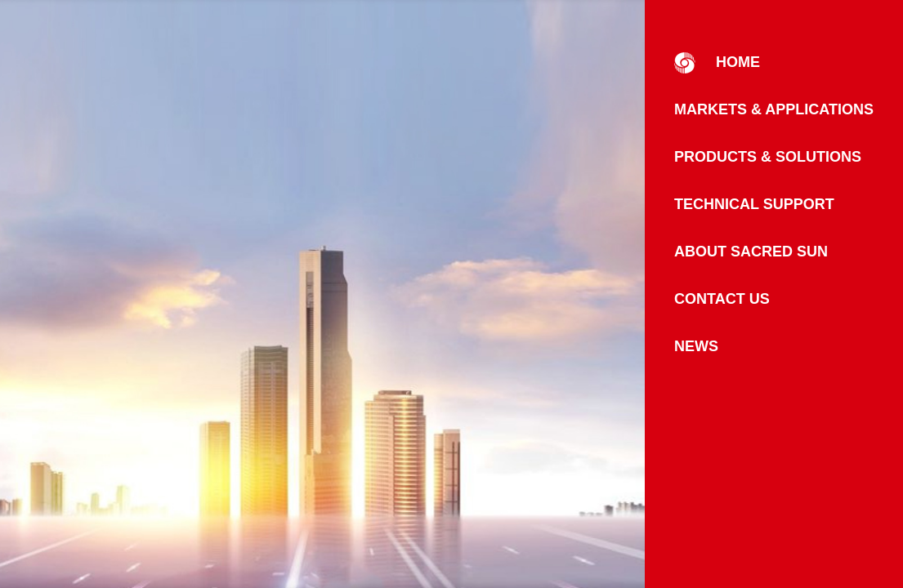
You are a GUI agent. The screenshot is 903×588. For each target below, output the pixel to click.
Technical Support (754, 204)
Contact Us (722, 299)
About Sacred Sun (751, 252)
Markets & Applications (774, 109)
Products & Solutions (768, 157)
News (696, 346)
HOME (717, 63)
